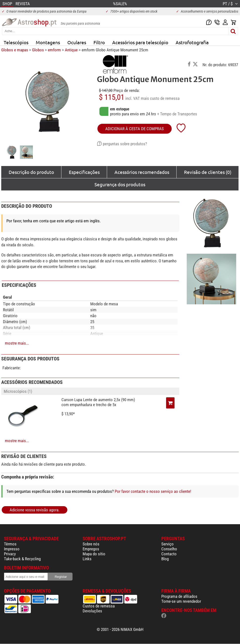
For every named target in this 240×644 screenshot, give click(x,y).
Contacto (169, 554)
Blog (165, 559)
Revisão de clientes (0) (208, 172)
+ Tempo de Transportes (177, 114)
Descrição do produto (31, 172)
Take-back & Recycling (22, 559)
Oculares (77, 42)
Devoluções (92, 611)
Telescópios (16, 42)
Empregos (91, 549)
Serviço (167, 544)
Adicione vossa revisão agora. (35, 510)
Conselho (169, 549)
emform (54, 50)
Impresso (12, 549)
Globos (38, 50)
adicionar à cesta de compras (135, 129)
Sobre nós (91, 544)
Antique (71, 50)
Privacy (10, 554)
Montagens (48, 42)
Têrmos (10, 544)
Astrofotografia (192, 42)
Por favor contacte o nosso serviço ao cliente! (153, 491)
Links (87, 559)
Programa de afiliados (179, 596)
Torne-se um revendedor (181, 601)
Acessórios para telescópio (140, 42)
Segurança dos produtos (120, 184)
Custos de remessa (99, 606)
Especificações (84, 172)
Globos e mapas (15, 50)
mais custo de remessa (160, 98)
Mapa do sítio (94, 554)
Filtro (99, 42)
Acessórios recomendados (142, 172)
